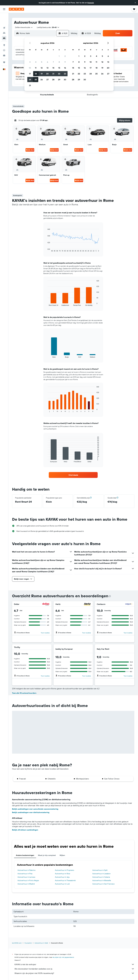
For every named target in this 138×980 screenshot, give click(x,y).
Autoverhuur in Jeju (62, 877)
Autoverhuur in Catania (101, 877)
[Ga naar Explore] (4, 34)
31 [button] (30, 85)
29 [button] (59, 80)
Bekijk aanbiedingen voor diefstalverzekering (31, 812)
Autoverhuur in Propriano (65, 870)
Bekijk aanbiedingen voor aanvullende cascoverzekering (35, 809)
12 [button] (42, 68)
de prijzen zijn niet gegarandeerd (63, 957)
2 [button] (65, 56)
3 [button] (30, 62)
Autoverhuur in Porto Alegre (28, 880)
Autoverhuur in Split (100, 870)
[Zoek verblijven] (4, 22)
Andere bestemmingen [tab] (25, 855)
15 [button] (59, 68)
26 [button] (42, 80)
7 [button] (53, 62)
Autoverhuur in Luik (62, 884)
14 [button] (53, 68)
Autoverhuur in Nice (63, 874)
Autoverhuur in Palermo (27, 870)
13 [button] (47, 68)
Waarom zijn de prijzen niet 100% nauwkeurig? (74, 973)
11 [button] (36, 68)
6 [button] (47, 62)
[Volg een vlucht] (4, 39)
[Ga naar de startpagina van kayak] (16, 9)
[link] (73, 475)
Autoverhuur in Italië (41, 943)
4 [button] (36, 62)
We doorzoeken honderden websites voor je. (74, 969)
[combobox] (23, 27)
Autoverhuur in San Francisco (103, 884)
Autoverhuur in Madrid (26, 884)
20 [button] (47, 74)
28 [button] (53, 80)
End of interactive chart (46, 250)
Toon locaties (45, 633)
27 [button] (47, 80)
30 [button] (65, 80)
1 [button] (59, 56)
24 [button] (30, 80)
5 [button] (42, 62)
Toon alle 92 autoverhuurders (24, 693)
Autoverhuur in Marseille (102, 880)
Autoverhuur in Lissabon (101, 874)
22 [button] (59, 74)
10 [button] (30, 68)
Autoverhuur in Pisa (25, 874)
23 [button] (65, 74)
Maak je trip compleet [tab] (47, 855)
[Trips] (4, 51)
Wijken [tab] (62, 855)
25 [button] (36, 80)
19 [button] (42, 74)
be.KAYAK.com (17, 943)
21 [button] (53, 74)
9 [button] (65, 62)
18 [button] (36, 74)
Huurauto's (28, 943)
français (91, 3)
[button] (135, 3)
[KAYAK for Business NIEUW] (4, 44)
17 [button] (30, 74)
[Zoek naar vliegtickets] (4, 17)
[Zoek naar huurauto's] (4, 27)
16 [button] (65, 68)
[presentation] (110, 596)
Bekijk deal (30, 150)
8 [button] (59, 62)
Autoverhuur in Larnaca (26, 877)
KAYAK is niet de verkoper (74, 964)
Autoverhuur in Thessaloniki (65, 880)
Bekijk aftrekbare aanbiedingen (25, 830)
